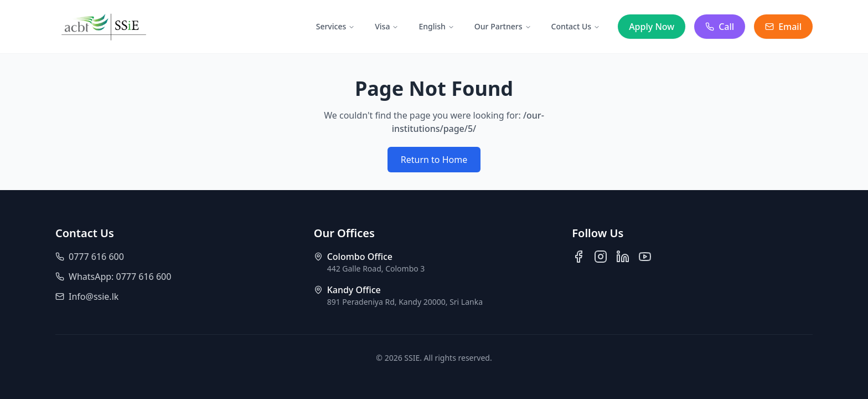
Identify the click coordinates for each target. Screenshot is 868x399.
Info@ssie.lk (87, 296)
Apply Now (652, 27)
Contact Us (576, 26)
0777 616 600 (90, 257)
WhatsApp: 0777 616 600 (113, 277)
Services (336, 26)
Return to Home (434, 160)
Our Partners (503, 26)
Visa (387, 26)
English (436, 26)
